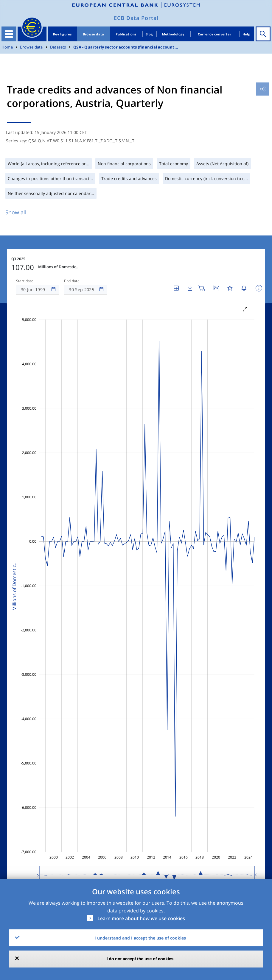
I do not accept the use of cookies (140, 959)
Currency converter (215, 34)
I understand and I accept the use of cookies (140, 938)
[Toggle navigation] (9, 34)
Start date (25, 281)
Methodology (173, 34)
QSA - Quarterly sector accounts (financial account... (126, 47)
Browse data (94, 34)
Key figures (62, 34)
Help (246, 34)
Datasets (58, 47)
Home (7, 47)
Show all (16, 212)
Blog (149, 34)
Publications (126, 34)
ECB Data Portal (136, 18)
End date (72, 281)
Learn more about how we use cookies (141, 918)
